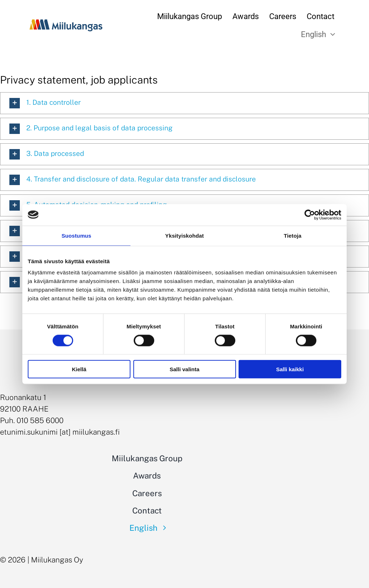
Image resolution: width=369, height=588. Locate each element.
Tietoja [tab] (293, 235)
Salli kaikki (290, 369)
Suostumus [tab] (77, 235)
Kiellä (79, 369)
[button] (184, 103)
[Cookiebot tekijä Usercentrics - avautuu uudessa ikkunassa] (310, 215)
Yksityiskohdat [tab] (184, 235)
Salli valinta (185, 369)
